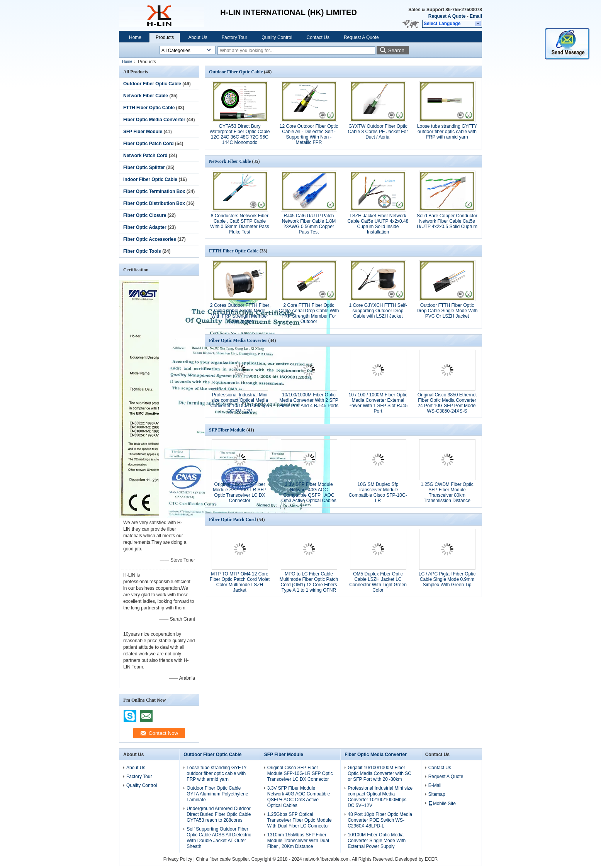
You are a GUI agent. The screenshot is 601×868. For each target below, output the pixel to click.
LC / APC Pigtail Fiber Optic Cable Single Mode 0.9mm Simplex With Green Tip (447, 579)
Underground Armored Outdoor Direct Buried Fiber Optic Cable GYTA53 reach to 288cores (219, 814)
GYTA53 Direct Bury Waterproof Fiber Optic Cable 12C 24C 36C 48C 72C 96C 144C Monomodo (240, 134)
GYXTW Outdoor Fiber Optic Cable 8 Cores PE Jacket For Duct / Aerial (378, 132)
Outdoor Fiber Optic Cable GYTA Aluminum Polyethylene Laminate (217, 794)
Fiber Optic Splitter (144, 168)
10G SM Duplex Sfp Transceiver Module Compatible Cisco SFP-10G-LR (378, 492)
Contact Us (318, 37)
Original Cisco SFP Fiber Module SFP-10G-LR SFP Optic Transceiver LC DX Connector (240, 492)
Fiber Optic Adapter (145, 227)
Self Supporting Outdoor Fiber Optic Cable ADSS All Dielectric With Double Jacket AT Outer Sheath (219, 838)
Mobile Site (442, 804)
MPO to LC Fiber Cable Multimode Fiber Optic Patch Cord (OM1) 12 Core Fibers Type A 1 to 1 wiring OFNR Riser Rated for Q (309, 585)
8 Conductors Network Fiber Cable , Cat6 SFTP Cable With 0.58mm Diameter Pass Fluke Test (240, 224)
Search (396, 50)
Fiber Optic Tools (142, 251)
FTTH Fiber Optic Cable (149, 108)
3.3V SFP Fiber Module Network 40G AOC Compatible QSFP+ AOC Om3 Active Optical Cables (309, 492)
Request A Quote (447, 16)
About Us (198, 37)
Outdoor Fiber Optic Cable (152, 84)
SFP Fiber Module (143, 132)
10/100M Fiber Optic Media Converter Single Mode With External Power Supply (377, 841)
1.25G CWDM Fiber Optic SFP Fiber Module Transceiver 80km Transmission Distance (447, 492)
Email (476, 16)
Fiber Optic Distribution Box (154, 203)
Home (135, 37)
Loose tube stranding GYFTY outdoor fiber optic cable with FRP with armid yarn (447, 132)
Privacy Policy (178, 859)
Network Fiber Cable (146, 96)
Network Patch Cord (145, 156)
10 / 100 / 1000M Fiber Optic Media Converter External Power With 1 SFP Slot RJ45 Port (378, 403)
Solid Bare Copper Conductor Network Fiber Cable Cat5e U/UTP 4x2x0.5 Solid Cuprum (447, 221)
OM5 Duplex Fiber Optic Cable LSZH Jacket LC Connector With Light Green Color (378, 582)
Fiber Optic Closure (145, 215)
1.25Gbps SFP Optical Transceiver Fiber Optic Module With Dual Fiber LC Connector (300, 820)
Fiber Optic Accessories (150, 239)
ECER (431, 859)
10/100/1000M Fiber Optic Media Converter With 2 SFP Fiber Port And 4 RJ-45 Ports (309, 400)
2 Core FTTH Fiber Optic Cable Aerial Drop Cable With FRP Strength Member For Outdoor (309, 313)
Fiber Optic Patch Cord (149, 144)
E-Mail (435, 785)
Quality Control (277, 37)
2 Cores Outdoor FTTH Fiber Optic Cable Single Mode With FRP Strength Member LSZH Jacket (240, 313)
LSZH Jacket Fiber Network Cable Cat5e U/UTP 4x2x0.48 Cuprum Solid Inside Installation (378, 224)
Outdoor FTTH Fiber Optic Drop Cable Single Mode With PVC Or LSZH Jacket (447, 311)
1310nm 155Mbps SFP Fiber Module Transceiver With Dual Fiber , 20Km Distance (298, 841)
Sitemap (437, 794)
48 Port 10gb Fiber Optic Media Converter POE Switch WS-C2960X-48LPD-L (380, 820)
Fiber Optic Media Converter (154, 120)
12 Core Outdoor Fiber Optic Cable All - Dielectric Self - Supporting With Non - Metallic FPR (309, 134)
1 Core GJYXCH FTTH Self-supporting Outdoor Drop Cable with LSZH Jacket (378, 311)
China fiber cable (213, 859)
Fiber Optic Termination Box (154, 191)
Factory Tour (234, 37)
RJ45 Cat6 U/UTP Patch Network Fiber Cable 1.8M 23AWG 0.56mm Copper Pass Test (309, 224)
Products (165, 37)
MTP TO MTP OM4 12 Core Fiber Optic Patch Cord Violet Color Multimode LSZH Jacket (240, 582)
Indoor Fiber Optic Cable (150, 179)
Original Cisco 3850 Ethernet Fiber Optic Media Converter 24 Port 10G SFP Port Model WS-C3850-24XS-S (447, 403)
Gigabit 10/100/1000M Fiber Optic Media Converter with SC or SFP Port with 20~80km (379, 773)
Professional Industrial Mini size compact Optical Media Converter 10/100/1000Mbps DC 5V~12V (239, 403)
